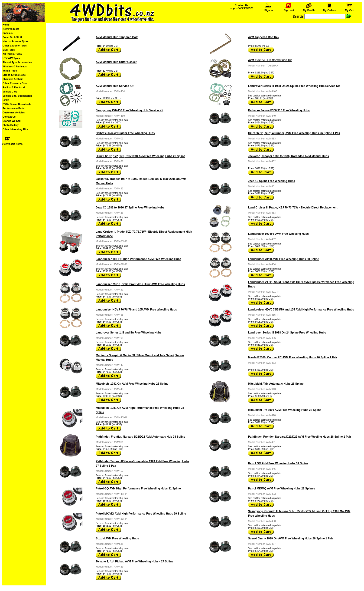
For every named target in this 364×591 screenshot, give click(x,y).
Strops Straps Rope (14, 75)
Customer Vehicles (14, 112)
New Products (11, 29)
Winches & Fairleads (15, 66)
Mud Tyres (9, 50)
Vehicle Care (10, 92)
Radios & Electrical (14, 87)
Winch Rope (10, 71)
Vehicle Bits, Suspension (17, 96)
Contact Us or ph (242, 7)
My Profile (309, 9)
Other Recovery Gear (15, 83)
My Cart (350, 9)
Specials (8, 33)
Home (6, 25)
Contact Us (9, 117)
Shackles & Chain (13, 79)
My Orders (330, 9)
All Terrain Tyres (12, 54)
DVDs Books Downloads (17, 104)
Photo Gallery (11, 125)
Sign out (289, 9)
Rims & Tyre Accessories (17, 62)
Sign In (269, 9)
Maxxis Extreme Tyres (15, 41)
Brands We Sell (11, 121)
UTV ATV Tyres (11, 58)
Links (6, 100)
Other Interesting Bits (15, 129)
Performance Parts (14, 108)
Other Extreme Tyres (15, 46)
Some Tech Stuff (12, 37)
